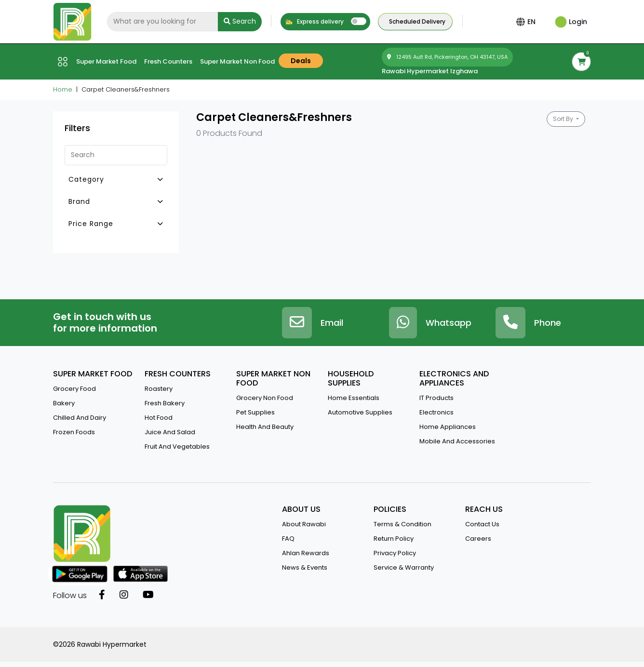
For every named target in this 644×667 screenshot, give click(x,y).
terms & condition (402, 524)
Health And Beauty (265, 427)
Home (63, 89)
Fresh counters (168, 61)
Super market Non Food (237, 61)
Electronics (436, 412)
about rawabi (304, 524)
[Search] (162, 22)
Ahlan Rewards (306, 553)
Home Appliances (448, 427)
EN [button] (533, 22)
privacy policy (395, 553)
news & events (305, 567)
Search (240, 21)
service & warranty (404, 567)
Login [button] (571, 22)
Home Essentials (354, 398)
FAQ (288, 539)
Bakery (64, 403)
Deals (301, 61)
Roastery (159, 389)
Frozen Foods (74, 432)
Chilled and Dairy (80, 418)
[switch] (359, 21)
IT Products (436, 398)
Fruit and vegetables (177, 447)
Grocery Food (74, 389)
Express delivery (314, 21)
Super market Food (106, 61)
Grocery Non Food (265, 398)
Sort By (564, 119)
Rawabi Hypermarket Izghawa (430, 71)
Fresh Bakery (165, 403)
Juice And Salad (170, 432)
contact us (482, 524)
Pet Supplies (255, 412)
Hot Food (159, 418)
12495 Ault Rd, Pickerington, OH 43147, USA (447, 57)
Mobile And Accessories (457, 441)
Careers (478, 539)
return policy (394, 539)
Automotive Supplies (360, 412)
